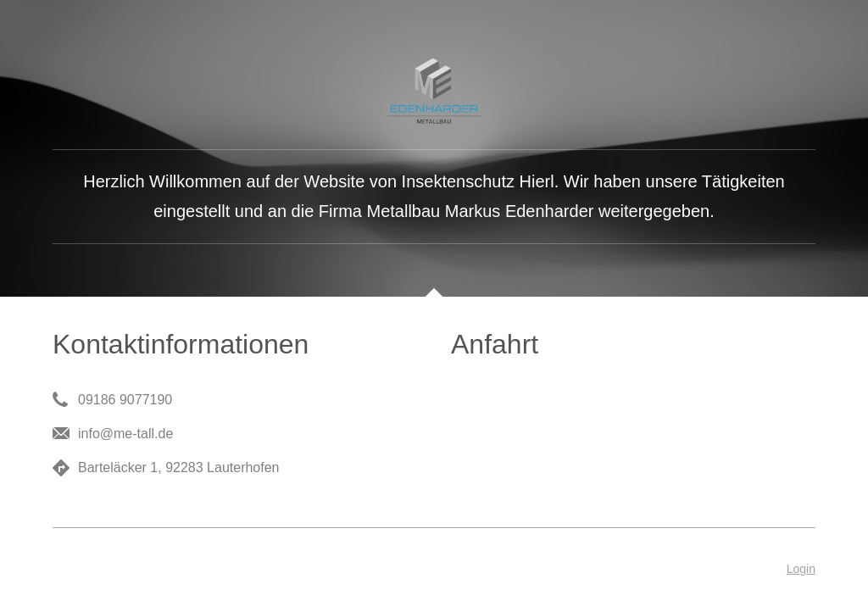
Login (801, 569)
